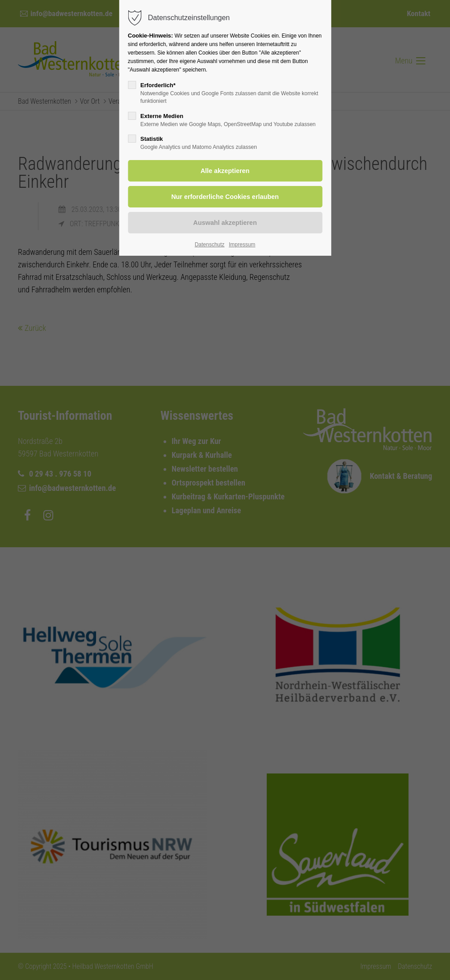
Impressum (242, 245)
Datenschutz (210, 245)
